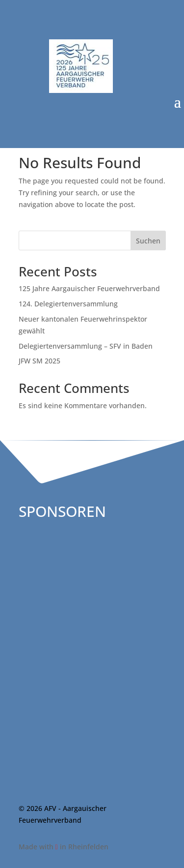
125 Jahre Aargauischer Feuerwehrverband (89, 288)
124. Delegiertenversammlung (68, 304)
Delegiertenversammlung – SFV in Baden (86, 346)
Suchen (148, 241)
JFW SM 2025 (39, 361)
